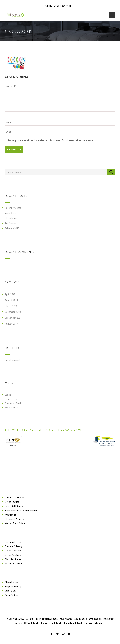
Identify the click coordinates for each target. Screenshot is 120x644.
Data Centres (12, 595)
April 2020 (10, 294)
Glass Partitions (13, 559)
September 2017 (13, 318)
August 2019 (11, 300)
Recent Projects (13, 208)
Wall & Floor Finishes (16, 523)
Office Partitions (13, 555)
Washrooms (11, 515)
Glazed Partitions (14, 564)
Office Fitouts (12, 502)
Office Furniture (13, 551)
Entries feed (11, 399)
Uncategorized (12, 360)
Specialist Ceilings (14, 542)
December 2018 (13, 312)
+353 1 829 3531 (62, 6)
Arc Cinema (10, 223)
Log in (8, 395)
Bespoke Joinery (13, 587)
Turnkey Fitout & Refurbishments (22, 510)
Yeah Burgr (10, 213)
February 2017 (12, 228)
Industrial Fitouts (14, 506)
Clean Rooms (11, 582)
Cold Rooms (11, 591)
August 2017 (11, 324)
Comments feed (13, 403)
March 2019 (11, 306)
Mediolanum (11, 218)
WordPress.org (12, 408)
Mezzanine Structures (16, 519)
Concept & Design (14, 546)
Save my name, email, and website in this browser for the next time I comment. (51, 140)
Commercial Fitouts (15, 498)
